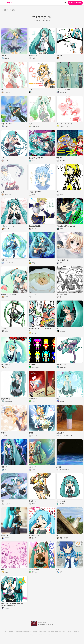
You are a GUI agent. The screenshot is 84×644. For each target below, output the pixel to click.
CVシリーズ (62, 632)
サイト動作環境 (9, 632)
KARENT (69, 632)
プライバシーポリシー (44, 632)
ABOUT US (76, 632)
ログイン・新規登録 (75, 3)
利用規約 (35, 632)
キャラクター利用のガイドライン (23, 632)
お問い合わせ (55, 632)
